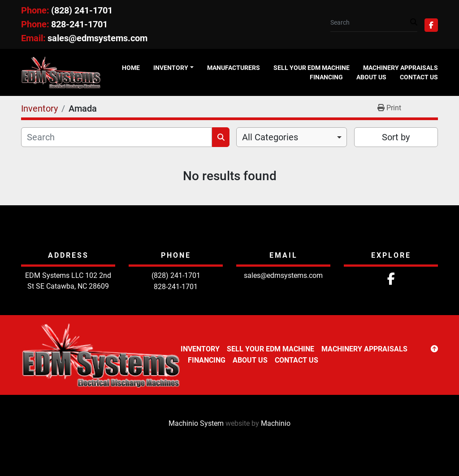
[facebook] (431, 25)
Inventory (171, 68)
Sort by (396, 137)
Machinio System (196, 423)
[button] (173, 68)
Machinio (276, 423)
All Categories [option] (270, 137)
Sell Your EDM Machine (312, 68)
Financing (326, 77)
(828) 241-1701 (82, 10)
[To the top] (434, 349)
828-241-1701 (79, 24)
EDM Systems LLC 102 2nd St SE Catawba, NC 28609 (68, 281)
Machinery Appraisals (401, 68)
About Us (371, 77)
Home (131, 68)
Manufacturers (234, 68)
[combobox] (292, 137)
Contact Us (419, 77)
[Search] (370, 23)
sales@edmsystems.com (97, 38)
